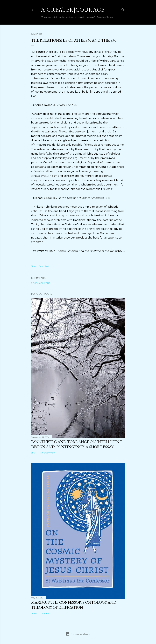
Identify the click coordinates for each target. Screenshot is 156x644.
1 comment (44, 613)
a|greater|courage (73, 10)
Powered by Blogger (78, 634)
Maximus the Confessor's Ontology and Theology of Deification (74, 605)
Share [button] (34, 266)
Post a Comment (40, 283)
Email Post (44, 266)
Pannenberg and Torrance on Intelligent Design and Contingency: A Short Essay (77, 444)
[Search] (123, 9)
